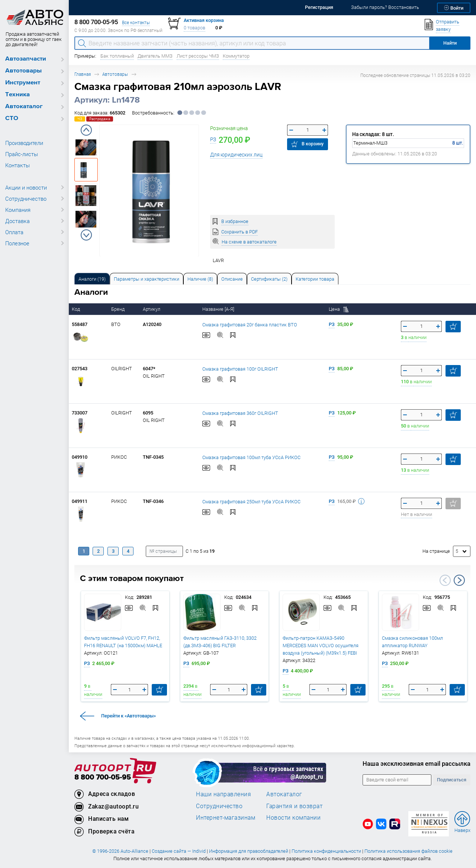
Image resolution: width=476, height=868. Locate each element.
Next (86, 235)
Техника (17, 95)
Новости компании (293, 817)
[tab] (92, 279)
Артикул (152, 309)
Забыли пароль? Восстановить (385, 7)
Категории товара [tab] (315, 279)
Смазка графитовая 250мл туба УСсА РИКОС (251, 501)
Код (76, 309)
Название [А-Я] (219, 309)
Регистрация (319, 7)
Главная (83, 74)
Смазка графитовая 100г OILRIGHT (240, 369)
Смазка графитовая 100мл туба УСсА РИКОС (251, 457)
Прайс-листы (22, 154)
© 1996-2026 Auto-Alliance (120, 851)
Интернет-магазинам (226, 817)
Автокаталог (24, 107)
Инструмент (23, 83)
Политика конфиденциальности (326, 851)
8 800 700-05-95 (103, 777)
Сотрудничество (26, 199)
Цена (339, 309)
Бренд (118, 309)
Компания (18, 210)
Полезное (17, 243)
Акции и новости (26, 187)
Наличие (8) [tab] (200, 279)
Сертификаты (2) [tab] (269, 279)
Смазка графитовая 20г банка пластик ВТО (250, 324)
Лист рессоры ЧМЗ (198, 56)
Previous (86, 130)
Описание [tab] (232, 279)
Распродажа (100, 119)
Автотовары (23, 71)
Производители (24, 143)
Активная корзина (204, 20)
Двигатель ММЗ (155, 56)
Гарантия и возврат (294, 806)
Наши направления (223, 794)
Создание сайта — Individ (179, 851)
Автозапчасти (26, 59)
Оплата (14, 232)
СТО (12, 118)
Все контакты (136, 22)
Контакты (17, 165)
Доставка (17, 221)
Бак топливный (117, 56)
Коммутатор (236, 56)
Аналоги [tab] (92, 279)
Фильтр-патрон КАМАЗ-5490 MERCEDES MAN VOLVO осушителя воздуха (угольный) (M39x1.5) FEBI (321, 646)
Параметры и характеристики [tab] (147, 279)
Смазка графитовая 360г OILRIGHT (240, 413)
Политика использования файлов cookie (409, 851)
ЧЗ (80, 119)
